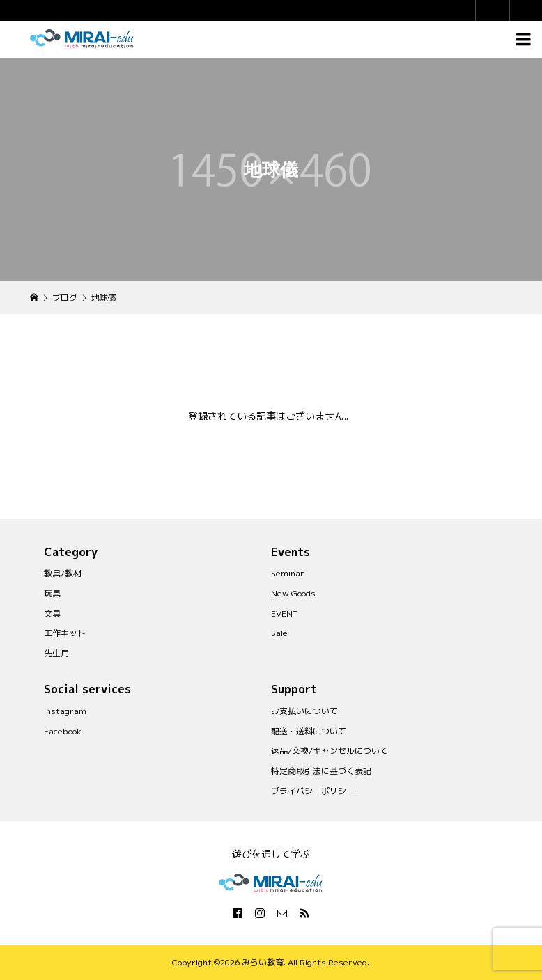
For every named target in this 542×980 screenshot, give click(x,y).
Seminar (288, 573)
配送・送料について (309, 731)
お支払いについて (304, 711)
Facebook (63, 731)
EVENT (284, 614)
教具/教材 (63, 573)
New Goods (293, 593)
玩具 (52, 593)
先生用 (56, 653)
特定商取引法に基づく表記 (321, 771)
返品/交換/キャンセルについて (330, 751)
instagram (65, 711)
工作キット (65, 633)
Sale (279, 633)
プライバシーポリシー (313, 791)
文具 (52, 614)
